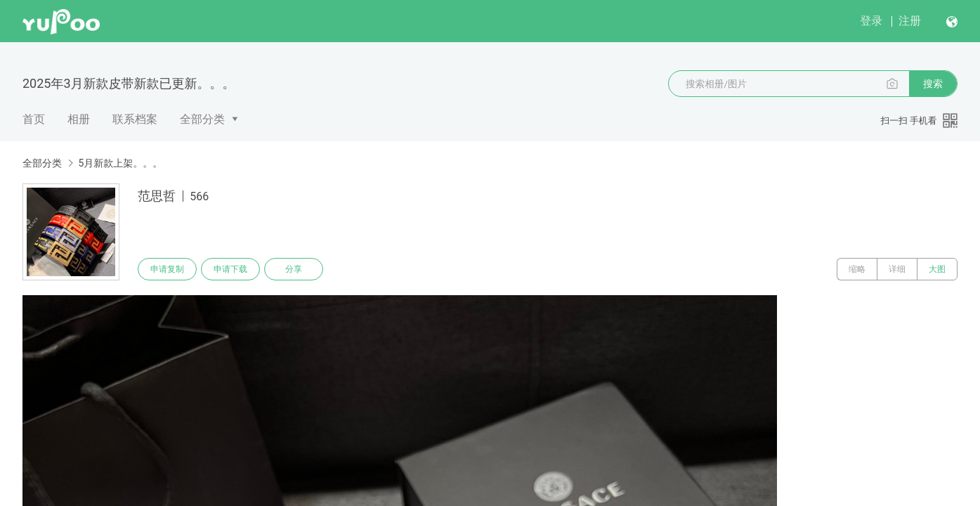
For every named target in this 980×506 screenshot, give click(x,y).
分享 (294, 269)
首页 (34, 119)
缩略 (857, 269)
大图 (937, 269)
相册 (79, 119)
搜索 (933, 84)
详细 (897, 269)
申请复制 (167, 269)
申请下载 (230, 269)
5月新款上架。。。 (120, 163)
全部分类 (202, 119)
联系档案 (135, 119)
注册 (910, 21)
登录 (871, 21)
